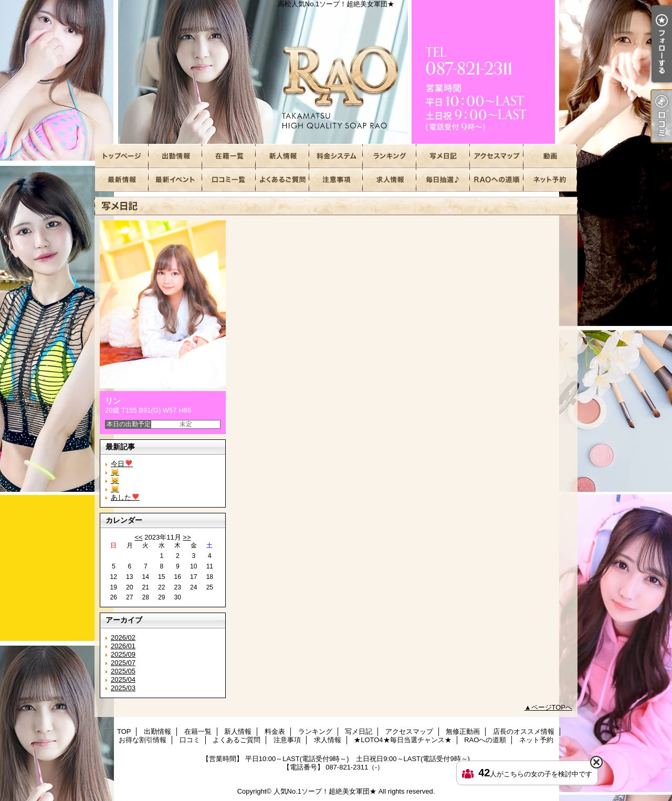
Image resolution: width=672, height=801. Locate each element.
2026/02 (123, 637)
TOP (122, 156)
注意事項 (336, 180)
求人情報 (390, 180)
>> (187, 537)
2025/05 (123, 671)
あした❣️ (125, 497)
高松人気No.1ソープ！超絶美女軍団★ (336, 72)
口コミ (229, 180)
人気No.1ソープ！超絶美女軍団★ (325, 791)
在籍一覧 (229, 156)
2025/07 (123, 663)
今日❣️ (122, 464)
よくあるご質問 (282, 180)
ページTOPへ (552, 707)
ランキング (390, 156)
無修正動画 (550, 156)
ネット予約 (550, 180)
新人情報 (282, 156)
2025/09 (123, 654)
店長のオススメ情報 (122, 180)
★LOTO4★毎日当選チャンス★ (443, 180)
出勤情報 (175, 156)
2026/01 (123, 646)
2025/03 (123, 688)
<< (138, 537)
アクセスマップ (497, 156)
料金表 (336, 156)
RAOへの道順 (497, 180)
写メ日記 (443, 156)
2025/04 (123, 679)
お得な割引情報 (175, 180)
